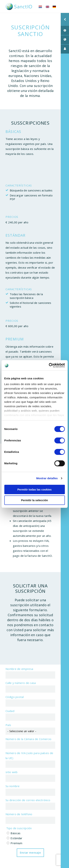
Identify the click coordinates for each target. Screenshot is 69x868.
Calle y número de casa (21, 683)
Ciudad (10, 711)
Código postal (15, 697)
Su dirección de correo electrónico (28, 800)
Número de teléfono (19, 814)
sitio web (12, 772)
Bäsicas (15, 833)
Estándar (16, 838)
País (8, 725)
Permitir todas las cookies (35, 489)
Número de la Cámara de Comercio (28, 739)
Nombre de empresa (19, 669)
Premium (16, 843)
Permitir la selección (35, 500)
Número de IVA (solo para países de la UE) (29, 755)
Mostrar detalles (47, 478)
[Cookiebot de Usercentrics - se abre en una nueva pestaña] (49, 365)
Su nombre (13, 786)
